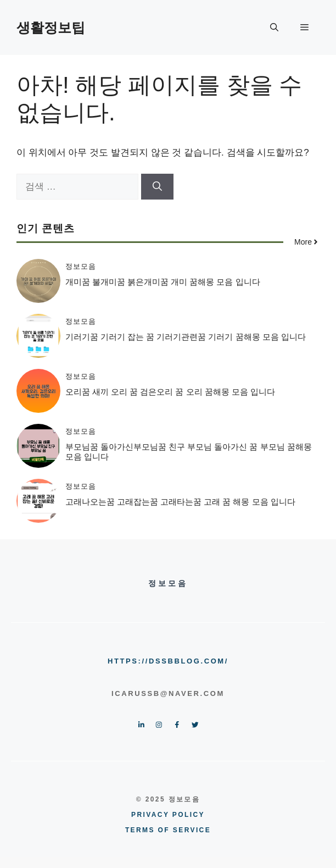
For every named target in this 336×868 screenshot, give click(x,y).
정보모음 (81, 266)
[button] (274, 27)
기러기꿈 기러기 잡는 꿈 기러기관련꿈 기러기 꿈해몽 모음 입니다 (186, 337)
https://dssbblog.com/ (168, 661)
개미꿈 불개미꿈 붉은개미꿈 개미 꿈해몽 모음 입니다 (163, 282)
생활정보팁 (51, 27)
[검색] (157, 187)
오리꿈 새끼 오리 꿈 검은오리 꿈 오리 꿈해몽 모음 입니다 (170, 392)
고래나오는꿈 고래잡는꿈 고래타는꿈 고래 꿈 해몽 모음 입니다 (180, 502)
